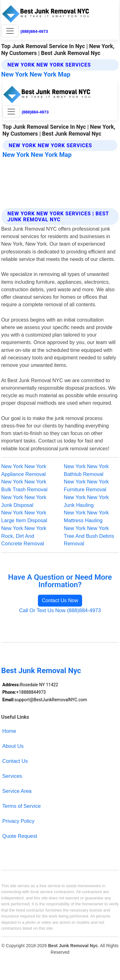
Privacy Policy (18, 821)
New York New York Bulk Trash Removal (24, 485)
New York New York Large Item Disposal (24, 516)
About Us (13, 746)
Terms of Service (21, 806)
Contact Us (15, 761)
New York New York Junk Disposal (24, 501)
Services (12, 776)
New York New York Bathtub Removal (86, 470)
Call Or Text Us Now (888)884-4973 (60, 610)
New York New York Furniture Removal (86, 485)
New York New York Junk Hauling (86, 501)
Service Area (17, 791)
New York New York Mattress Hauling (86, 516)
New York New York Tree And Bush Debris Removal (89, 536)
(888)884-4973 (34, 31)
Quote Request (20, 836)
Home (9, 731)
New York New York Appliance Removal (24, 470)
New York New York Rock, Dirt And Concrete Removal (24, 536)
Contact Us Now (60, 600)
